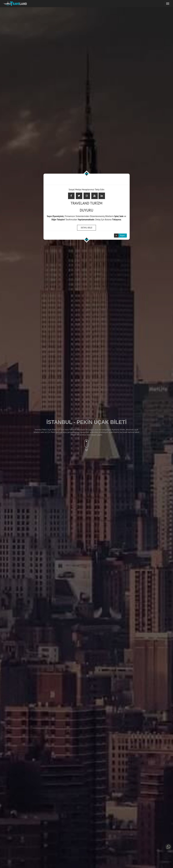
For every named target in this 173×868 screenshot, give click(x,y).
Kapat (122, 235)
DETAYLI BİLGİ (86, 228)
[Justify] (168, 4)
